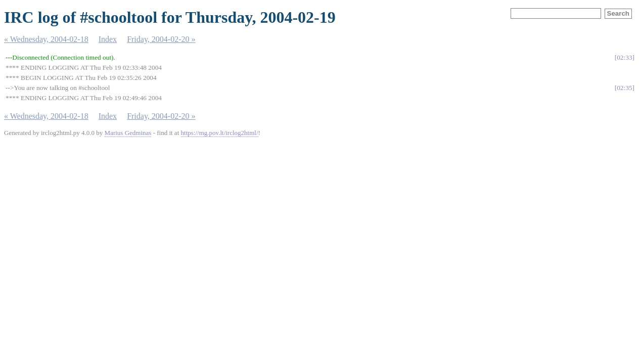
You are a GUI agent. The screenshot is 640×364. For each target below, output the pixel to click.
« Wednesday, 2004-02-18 (46, 39)
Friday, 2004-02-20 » (161, 39)
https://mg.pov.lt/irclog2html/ (220, 133)
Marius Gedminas (128, 133)
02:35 (624, 88)
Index (108, 39)
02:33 (624, 57)
